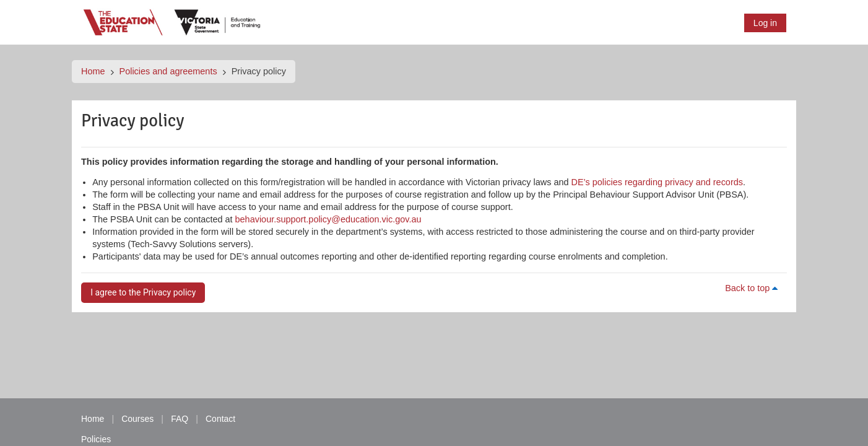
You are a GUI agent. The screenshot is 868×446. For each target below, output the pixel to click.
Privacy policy (259, 71)
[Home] (173, 22)
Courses (137, 419)
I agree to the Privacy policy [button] (143, 292)
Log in (765, 23)
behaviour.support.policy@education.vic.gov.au (328, 219)
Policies (96, 439)
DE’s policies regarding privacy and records (657, 182)
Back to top (753, 288)
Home (93, 71)
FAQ (180, 419)
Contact (220, 419)
